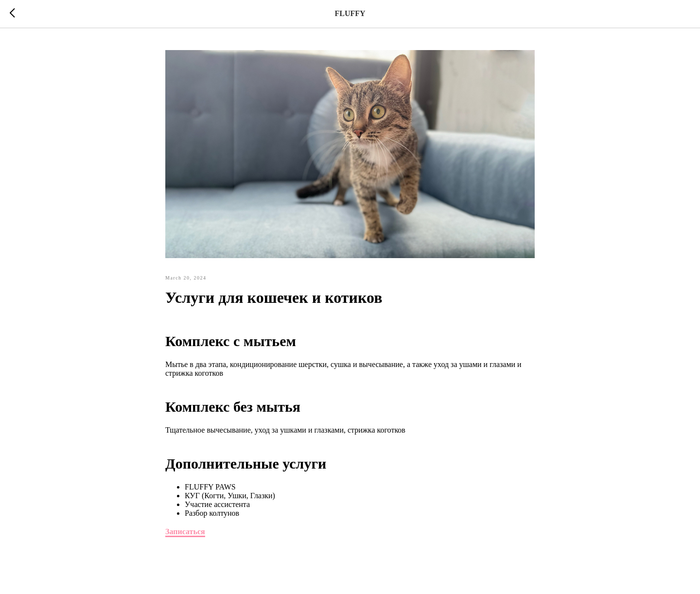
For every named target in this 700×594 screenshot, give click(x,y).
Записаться (185, 532)
